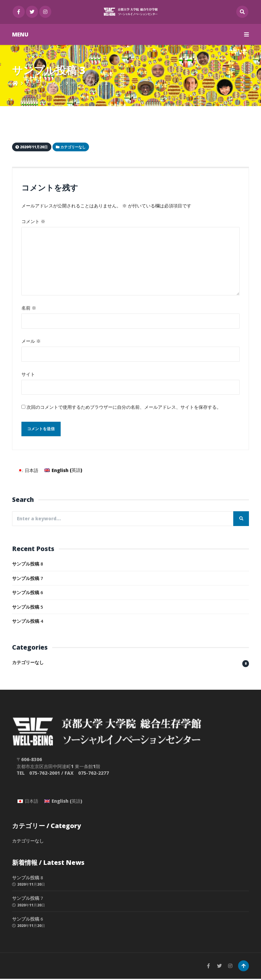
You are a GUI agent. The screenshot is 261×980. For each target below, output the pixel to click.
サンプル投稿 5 (28, 608)
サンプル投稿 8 (28, 565)
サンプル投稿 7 (28, 579)
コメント (33, 221)
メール (31, 342)
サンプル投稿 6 (28, 594)
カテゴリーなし (44, 83)
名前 (29, 308)
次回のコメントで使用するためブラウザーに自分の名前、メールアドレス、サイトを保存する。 (124, 408)
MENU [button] (130, 34)
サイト (28, 375)
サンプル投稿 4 (28, 622)
